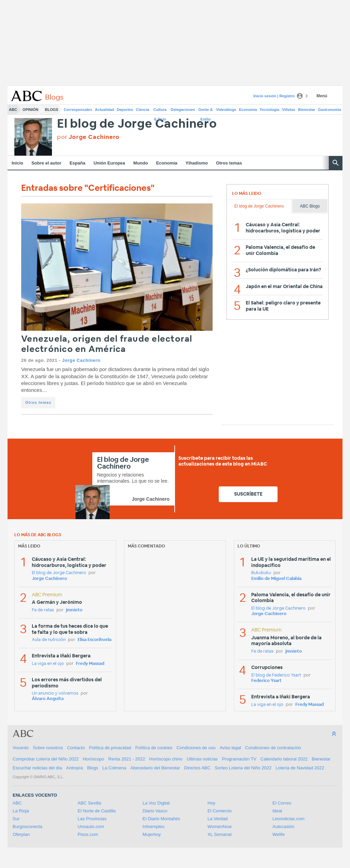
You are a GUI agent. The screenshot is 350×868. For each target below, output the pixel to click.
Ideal (277, 811)
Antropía (75, 768)
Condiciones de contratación (273, 748)
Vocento (21, 748)
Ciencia (143, 110)
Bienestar (307, 110)
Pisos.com (88, 834)
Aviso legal (230, 748)
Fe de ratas (43, 610)
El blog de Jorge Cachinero (137, 124)
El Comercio (220, 811)
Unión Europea (109, 163)
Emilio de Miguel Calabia (276, 579)
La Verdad (218, 819)
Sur (16, 819)
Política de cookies (154, 748)
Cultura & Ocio (160, 111)
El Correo (282, 803)
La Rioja (21, 811)
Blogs (51, 110)
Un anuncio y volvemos (55, 693)
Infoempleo (153, 827)
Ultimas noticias (202, 759)
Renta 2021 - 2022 (127, 759)
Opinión (30, 110)
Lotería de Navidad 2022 (300, 768)
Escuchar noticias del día (37, 768)
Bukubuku (261, 573)
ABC (13, 110)
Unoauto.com (91, 827)
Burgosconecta (28, 827)
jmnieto (74, 610)
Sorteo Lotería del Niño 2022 (243, 768)
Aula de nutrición (49, 640)
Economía (248, 110)
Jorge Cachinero (81, 360)
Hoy (211, 803)
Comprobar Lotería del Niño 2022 (46, 759)
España (77, 163)
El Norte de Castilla (97, 811)
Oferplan (21, 834)
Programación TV (239, 759)
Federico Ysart (266, 681)
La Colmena (114, 768)
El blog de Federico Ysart (276, 675)
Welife (279, 834)
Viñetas (289, 110)
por (88, 137)
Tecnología (270, 110)
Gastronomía (329, 110)
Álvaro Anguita (48, 699)
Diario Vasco (155, 811)
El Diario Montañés (161, 819)
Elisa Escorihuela (95, 640)
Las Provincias (92, 819)
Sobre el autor (46, 163)
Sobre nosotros (48, 748)
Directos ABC (197, 768)
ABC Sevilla (89, 803)
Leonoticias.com (288, 819)
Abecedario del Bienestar (155, 768)
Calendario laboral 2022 (284, 759)
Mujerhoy (152, 834)
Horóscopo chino (166, 759)
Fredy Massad (90, 664)
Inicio (17, 163)
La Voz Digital (156, 803)
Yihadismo (197, 163)
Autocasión (283, 827)
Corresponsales (78, 110)
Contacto (76, 748)
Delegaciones (183, 110)
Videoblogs (226, 110)
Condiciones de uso (196, 748)
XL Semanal (219, 834)
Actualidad (105, 110)
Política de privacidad (110, 748)
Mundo (141, 163)
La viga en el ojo (48, 664)
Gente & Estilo (205, 111)
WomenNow (220, 827)
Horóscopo (93, 759)
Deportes (125, 110)
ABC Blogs (310, 206)
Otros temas (229, 163)
